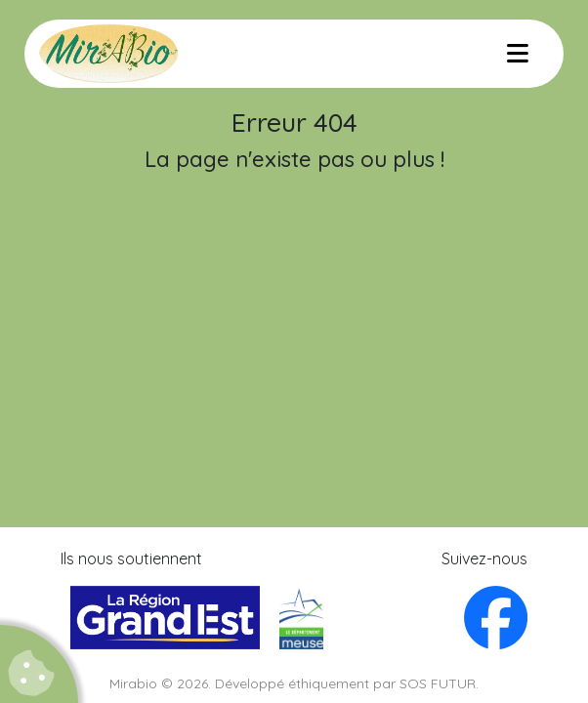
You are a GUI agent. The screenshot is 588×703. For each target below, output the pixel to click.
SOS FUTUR (438, 683)
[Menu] (518, 54)
